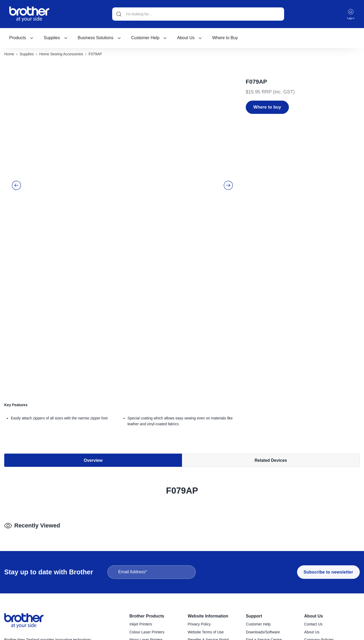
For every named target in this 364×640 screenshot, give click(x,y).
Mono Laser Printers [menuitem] (146, 573)
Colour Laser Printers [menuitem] (147, 565)
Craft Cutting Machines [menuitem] (148, 636)
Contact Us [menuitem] (313, 557)
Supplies (56, 38)
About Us (190, 38)
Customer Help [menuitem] (258, 557)
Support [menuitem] (254, 549)
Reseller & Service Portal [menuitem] (208, 573)
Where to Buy (225, 38)
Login (350, 14)
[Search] (198, 14)
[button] (16, 146)
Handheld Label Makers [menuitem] (149, 597)
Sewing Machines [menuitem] (144, 628)
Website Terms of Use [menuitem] (206, 565)
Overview (93, 346)
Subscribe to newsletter (328, 505)
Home (9, 55)
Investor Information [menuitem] (321, 589)
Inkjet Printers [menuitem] (141, 557)
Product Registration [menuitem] (263, 581)
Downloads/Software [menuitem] (263, 565)
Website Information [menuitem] (208, 549)
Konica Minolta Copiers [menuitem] (148, 581)
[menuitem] (21, 38)
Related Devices (271, 346)
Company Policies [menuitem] (319, 573)
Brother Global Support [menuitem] (265, 597)
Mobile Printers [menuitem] (142, 612)
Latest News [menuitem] (314, 581)
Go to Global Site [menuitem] (318, 597)
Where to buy (267, 108)
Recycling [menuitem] (254, 589)
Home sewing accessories (61, 55)
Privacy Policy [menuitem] (199, 557)
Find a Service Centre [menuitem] (264, 573)
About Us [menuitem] (314, 549)
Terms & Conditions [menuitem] (204, 581)
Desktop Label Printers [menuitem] (148, 589)
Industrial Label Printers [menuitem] (149, 605)
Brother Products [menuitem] (147, 549)
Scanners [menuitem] (137, 620)
